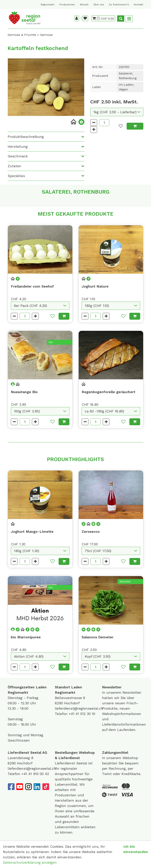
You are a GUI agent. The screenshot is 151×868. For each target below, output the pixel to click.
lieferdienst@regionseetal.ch (79, 708)
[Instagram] (28, 787)
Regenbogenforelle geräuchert (108, 392)
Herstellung (18, 146)
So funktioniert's (119, 5)
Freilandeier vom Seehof (32, 286)
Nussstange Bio (24, 392)
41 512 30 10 (85, 714)
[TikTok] (46, 787)
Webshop (87, 752)
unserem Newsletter (124, 692)
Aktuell (84, 5)
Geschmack (18, 156)
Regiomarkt (48, 5)
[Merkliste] (85, 18)
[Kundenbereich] (77, 18)
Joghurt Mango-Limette (32, 531)
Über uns (99, 5)
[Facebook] (11, 787)
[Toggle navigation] (129, 19)
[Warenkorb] (96, 18)
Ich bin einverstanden (136, 849)
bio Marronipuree (26, 637)
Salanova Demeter (98, 637)
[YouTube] (20, 787)
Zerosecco (91, 531)
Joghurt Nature (95, 286)
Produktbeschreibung (26, 137)
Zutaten (14, 166)
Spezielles (16, 176)
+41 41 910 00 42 (35, 774)
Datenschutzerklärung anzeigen (30, 862)
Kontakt (139, 5)
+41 (72, 714)
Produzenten (67, 5)
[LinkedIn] (37, 787)
